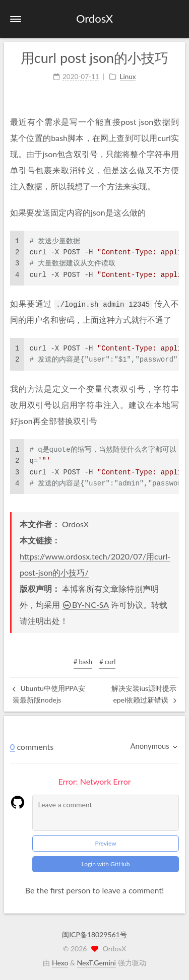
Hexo (60, 963)
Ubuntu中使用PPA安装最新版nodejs (49, 694)
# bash (83, 662)
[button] (16, 19)
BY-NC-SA (85, 605)
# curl (107, 662)
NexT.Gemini (97, 963)
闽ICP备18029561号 (94, 934)
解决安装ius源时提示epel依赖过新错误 (144, 694)
